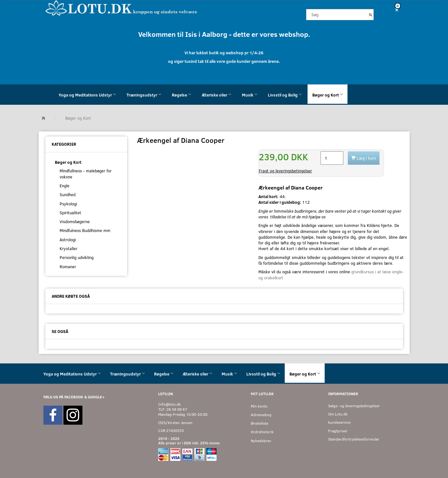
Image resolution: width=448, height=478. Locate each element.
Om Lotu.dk (338, 414)
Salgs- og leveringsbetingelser (354, 406)
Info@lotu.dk (169, 404)
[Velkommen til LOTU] (122, 7)
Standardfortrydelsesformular (354, 439)
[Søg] (371, 15)
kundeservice (339, 422)
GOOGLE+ (96, 397)
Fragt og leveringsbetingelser (285, 171)
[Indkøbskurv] (394, 10)
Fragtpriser (338, 431)
